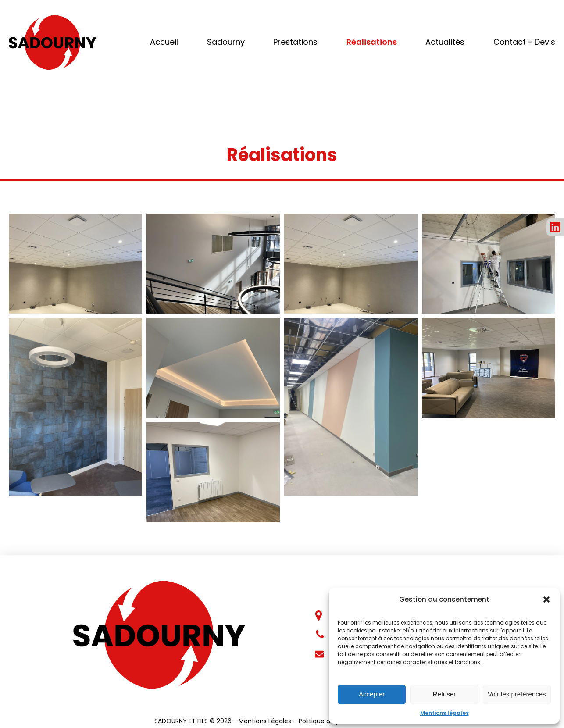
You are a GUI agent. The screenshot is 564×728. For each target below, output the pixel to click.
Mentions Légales (265, 721)
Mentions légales (444, 713)
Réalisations (372, 42)
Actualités (445, 42)
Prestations (295, 42)
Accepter (372, 694)
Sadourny (226, 42)
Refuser (444, 694)
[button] (546, 600)
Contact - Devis (524, 42)
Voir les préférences (517, 694)
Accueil (164, 42)
